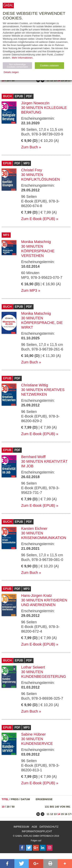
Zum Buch (30, 147)
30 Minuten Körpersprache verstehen (38, 251)
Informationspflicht (37, 831)
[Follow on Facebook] (22, 848)
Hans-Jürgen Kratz (37, 596)
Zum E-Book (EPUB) (38, 219)
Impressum (21, 827)
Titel (5, 799)
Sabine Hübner (33, 734)
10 (3, 80)
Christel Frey (32, 170)
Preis (15, 799)
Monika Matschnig (36, 242)
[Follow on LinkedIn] (43, 848)
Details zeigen (11, 72)
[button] (7, 864)
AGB (34, 827)
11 (48, 80)
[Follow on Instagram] (50, 848)
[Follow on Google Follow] (36, 848)
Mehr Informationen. (22, 58)
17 (70, 80)
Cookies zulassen (49, 65)
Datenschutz (49, 827)
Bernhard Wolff (33, 457)
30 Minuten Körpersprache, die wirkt (42, 323)
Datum (25, 799)
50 (13, 80)
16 (66, 80)
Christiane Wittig (35, 385)
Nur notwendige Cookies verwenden (17, 66)
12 (52, 80)
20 (8, 80)
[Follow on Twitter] (29, 848)
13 (55, 80)
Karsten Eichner (34, 528)
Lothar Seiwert (33, 667)
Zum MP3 (29, 290)
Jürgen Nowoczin (35, 103)
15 (62, 80)
